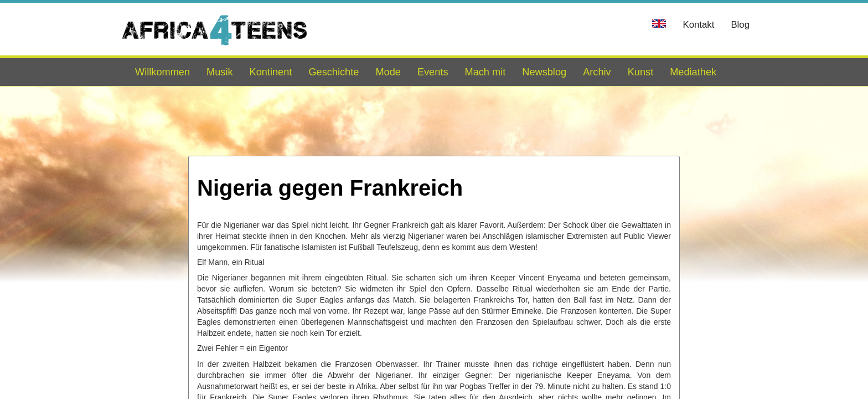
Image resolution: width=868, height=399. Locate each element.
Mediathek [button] (693, 72)
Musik (220, 72)
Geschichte (334, 72)
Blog (740, 25)
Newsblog (544, 72)
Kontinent (271, 72)
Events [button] (433, 72)
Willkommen (162, 72)
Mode (388, 72)
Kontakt (698, 25)
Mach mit (485, 72)
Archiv (597, 72)
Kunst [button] (641, 72)
